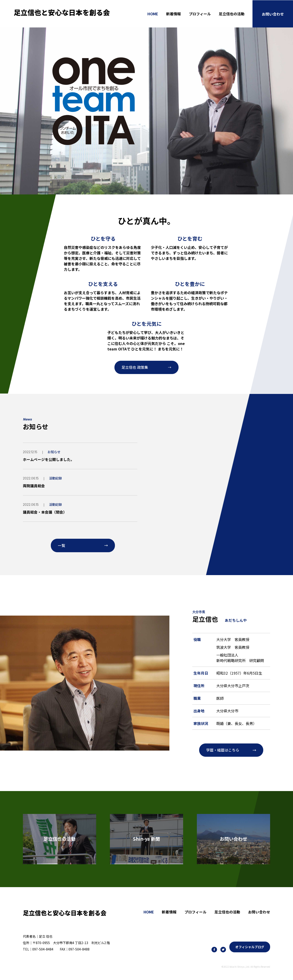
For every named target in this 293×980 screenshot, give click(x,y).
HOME (153, 14)
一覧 (62, 546)
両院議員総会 (34, 486)
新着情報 (174, 14)
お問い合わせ (273, 14)
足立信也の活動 (232, 14)
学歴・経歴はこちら (223, 750)
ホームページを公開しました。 (49, 460)
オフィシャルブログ (250, 947)
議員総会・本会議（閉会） (45, 512)
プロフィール (200, 14)
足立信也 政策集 (135, 367)
